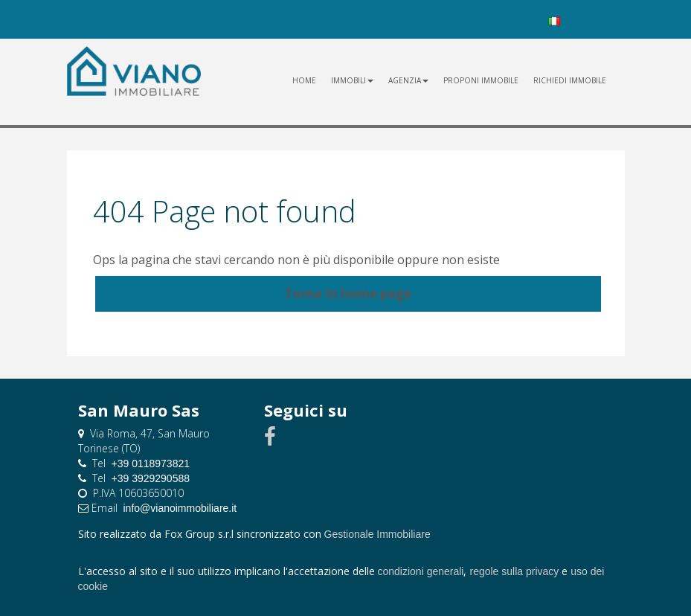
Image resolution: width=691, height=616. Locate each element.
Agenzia (408, 80)
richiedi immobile (570, 80)
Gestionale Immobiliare (377, 534)
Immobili (352, 80)
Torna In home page (348, 293)
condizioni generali (421, 571)
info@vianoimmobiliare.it (180, 508)
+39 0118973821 (151, 463)
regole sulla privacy (514, 571)
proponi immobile (481, 80)
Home (304, 80)
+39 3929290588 (151, 478)
